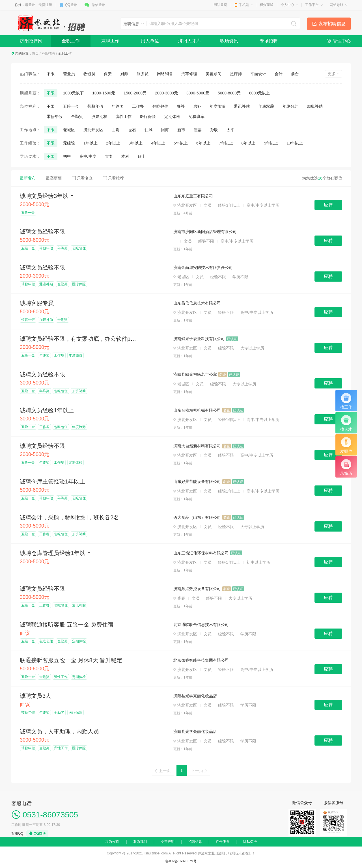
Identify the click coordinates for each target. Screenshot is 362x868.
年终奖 (118, 106)
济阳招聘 (48, 53)
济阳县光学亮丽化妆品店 (195, 696)
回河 (165, 130)
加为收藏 (112, 842)
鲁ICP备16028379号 (181, 861)
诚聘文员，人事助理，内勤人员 (59, 731)
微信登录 (98, 5)
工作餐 (138, 106)
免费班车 (197, 116)
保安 (108, 74)
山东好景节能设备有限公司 (197, 481)
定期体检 (172, 116)
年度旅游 (217, 106)
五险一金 (71, 106)
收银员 (89, 74)
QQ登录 (71, 5)
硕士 (142, 156)
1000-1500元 (104, 93)
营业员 (69, 74)
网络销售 (165, 74)
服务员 (143, 74)
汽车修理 (189, 74)
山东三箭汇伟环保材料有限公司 (201, 553)
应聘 (328, 205)
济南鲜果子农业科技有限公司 (199, 339)
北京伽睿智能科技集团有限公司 (201, 660)
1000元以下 (73, 93)
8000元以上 (259, 93)
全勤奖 (77, 116)
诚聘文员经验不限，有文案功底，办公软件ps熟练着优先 (79, 339)
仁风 (148, 130)
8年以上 (249, 143)
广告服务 (223, 842)
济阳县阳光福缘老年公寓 (195, 374)
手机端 (244, 5)
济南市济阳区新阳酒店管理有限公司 (205, 232)
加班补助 (315, 106)
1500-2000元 (135, 93)
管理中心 (342, 41)
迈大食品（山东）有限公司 (197, 517)
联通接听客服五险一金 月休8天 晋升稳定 (71, 660)
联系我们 (140, 842)
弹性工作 (124, 116)
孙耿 (214, 130)
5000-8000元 (229, 93)
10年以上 (295, 143)
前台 (295, 74)
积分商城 (266, 5)
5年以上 (181, 143)
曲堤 (116, 130)
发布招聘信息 (332, 24)
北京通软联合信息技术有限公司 (201, 625)
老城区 (69, 130)
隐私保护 (250, 842)
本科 (125, 156)
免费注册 (45, 5)
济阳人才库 (189, 41)
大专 (109, 156)
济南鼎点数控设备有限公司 (197, 589)
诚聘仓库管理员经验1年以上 (55, 553)
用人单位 (150, 41)
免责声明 (168, 842)
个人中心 (287, 5)
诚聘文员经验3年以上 (47, 196)
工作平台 (312, 5)
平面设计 (258, 74)
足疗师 (236, 74)
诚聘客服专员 (37, 303)
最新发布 (28, 178)
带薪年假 (95, 106)
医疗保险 (148, 116)
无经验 (69, 143)
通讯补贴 (242, 106)
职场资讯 (229, 41)
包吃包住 (160, 106)
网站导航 (337, 5)
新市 (181, 130)
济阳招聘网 (31, 41)
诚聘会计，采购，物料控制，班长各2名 (69, 517)
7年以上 (226, 143)
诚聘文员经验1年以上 (47, 410)
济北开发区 (93, 130)
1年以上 (90, 143)
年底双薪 (266, 106)
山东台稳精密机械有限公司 (197, 410)
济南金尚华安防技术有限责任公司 (203, 267)
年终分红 (290, 106)
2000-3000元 (166, 93)
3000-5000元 (198, 93)
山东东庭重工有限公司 (193, 196)
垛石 (132, 130)
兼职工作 (110, 41)
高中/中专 (88, 156)
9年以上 (271, 143)
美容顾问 (214, 74)
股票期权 (99, 116)
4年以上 (158, 143)
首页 (35, 53)
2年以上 (113, 143)
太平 (230, 130)
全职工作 (71, 41)
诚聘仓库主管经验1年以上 (52, 481)
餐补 (181, 106)
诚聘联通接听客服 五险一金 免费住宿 (67, 625)
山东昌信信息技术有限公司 (197, 303)
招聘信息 (195, 842)
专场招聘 (269, 41)
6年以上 (203, 143)
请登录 (30, 5)
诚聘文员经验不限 (42, 232)
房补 (197, 106)
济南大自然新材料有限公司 (197, 446)
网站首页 (220, 5)
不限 (51, 74)
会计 (279, 74)
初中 (67, 156)
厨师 (124, 74)
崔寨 (198, 130)
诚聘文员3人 (35, 696)
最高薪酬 (54, 178)
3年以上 (136, 143)
